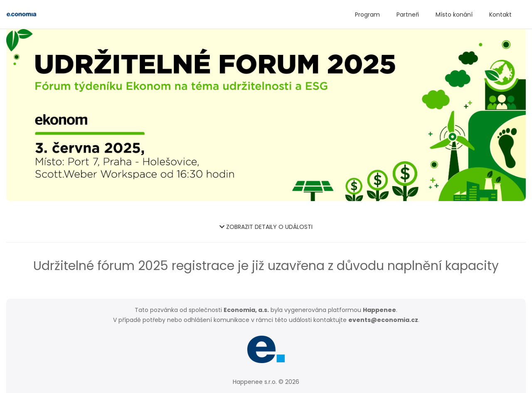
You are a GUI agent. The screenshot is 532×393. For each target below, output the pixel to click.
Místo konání (454, 15)
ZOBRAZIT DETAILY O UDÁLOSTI (266, 227)
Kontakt (500, 15)
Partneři (408, 15)
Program (367, 15)
